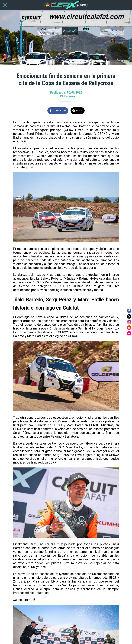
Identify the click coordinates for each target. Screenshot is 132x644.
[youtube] (129, 328)
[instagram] (129, 322)
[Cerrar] (5, 5)
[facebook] (129, 309)
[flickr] (129, 335)
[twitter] (129, 316)
